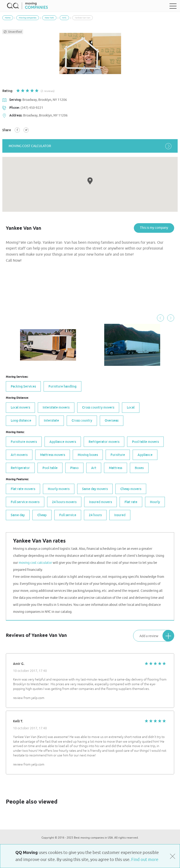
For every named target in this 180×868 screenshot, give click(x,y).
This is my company (154, 228)
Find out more (145, 860)
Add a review (157, 636)
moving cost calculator (90, 146)
